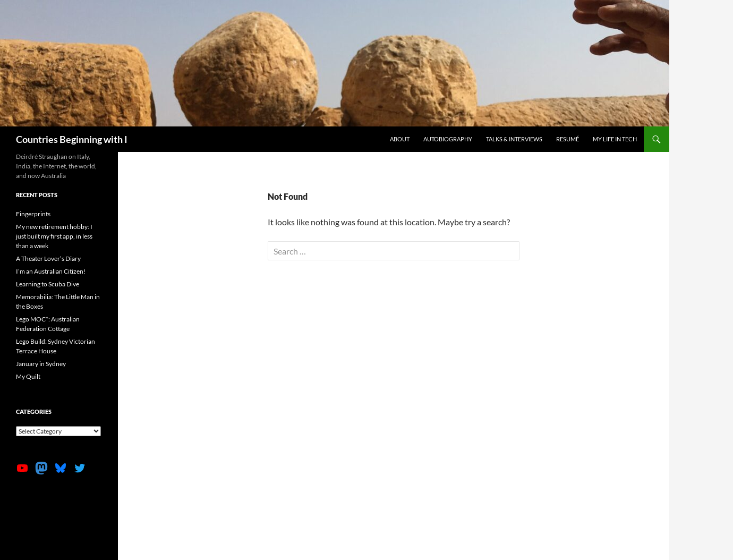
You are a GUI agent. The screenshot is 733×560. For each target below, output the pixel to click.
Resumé (568, 139)
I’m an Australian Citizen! (51, 271)
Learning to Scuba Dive (48, 284)
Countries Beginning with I (72, 139)
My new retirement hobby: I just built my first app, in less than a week (54, 236)
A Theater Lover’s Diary (48, 258)
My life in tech (615, 139)
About (400, 139)
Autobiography (448, 139)
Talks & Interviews (514, 139)
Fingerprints (33, 214)
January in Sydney (41, 364)
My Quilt (28, 376)
